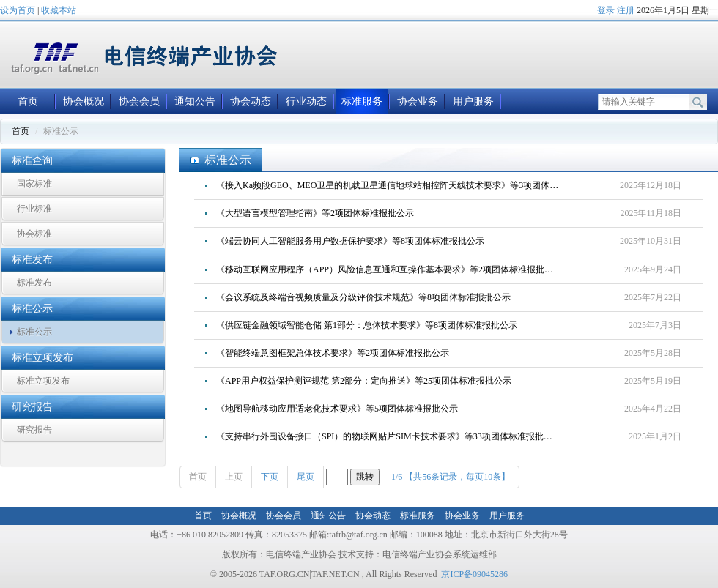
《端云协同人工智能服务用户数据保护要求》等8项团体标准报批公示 (350, 241)
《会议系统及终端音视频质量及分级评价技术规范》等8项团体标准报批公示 (363, 297)
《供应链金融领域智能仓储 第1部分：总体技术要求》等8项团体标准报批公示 (367, 325)
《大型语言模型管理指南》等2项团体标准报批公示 (315, 213)
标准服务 (362, 101)
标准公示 (34, 332)
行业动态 (306, 101)
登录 (606, 10)
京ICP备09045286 (474, 574)
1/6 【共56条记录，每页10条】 (451, 477)
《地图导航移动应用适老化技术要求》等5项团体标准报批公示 (337, 409)
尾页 (306, 477)
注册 (626, 10)
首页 (28, 101)
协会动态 (251, 101)
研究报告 (34, 430)
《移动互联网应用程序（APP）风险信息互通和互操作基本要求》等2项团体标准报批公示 (389, 269)
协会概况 (84, 101)
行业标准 (34, 209)
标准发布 (34, 283)
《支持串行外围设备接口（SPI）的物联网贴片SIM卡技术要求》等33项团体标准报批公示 (389, 436)
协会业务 (418, 101)
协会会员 (139, 101)
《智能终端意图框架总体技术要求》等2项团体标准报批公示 (333, 353)
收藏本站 (59, 10)
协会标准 (34, 234)
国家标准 (34, 184)
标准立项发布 (43, 381)
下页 (270, 477)
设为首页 (18, 10)
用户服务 (473, 101)
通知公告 (195, 101)
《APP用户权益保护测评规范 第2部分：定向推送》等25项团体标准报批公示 (364, 381)
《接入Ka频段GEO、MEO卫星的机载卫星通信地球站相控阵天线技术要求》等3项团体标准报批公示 (393, 185)
